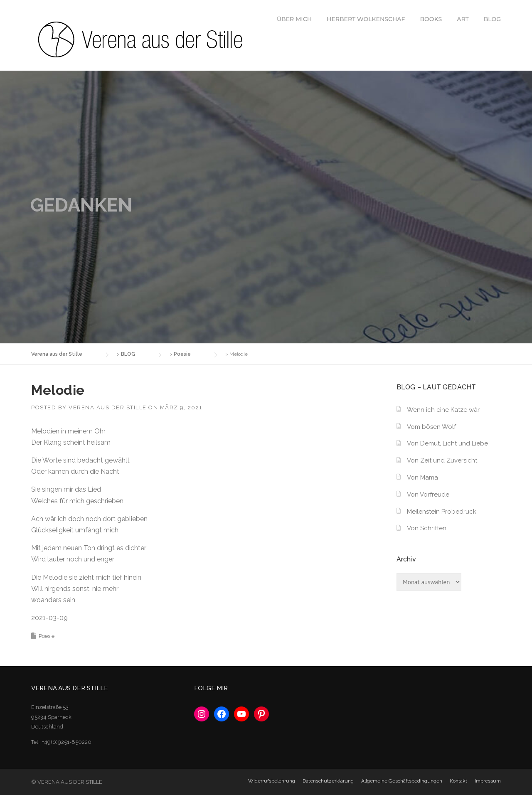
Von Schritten (427, 528)
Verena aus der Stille (108, 407)
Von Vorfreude (428, 495)
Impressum (488, 781)
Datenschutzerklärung (328, 781)
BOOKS (431, 19)
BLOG (492, 19)
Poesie (47, 636)
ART (463, 19)
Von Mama (422, 477)
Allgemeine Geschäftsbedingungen (402, 781)
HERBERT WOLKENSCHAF (366, 19)
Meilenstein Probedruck (442, 512)
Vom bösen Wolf (431, 427)
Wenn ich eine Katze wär (443, 410)
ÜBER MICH (294, 19)
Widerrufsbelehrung (272, 781)
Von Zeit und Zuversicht (442, 460)
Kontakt (458, 781)
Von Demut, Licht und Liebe (447, 443)
